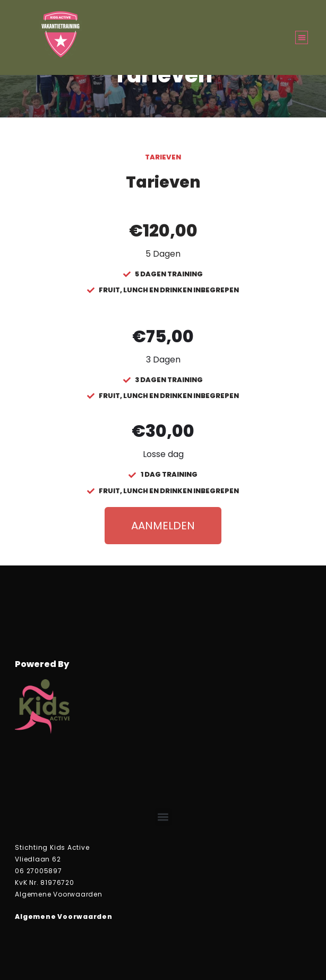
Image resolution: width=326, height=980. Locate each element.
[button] (302, 37)
